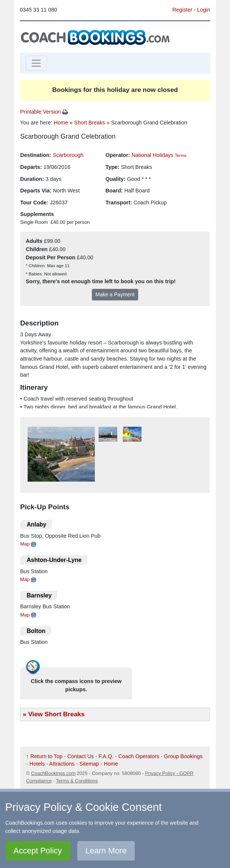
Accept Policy (38, 851)
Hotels (37, 764)
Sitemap (89, 764)
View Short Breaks (56, 714)
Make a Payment (115, 294)
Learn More (106, 851)
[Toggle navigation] (36, 63)
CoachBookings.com (53, 773)
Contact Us (80, 756)
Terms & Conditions (77, 781)
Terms (181, 155)
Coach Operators (139, 756)
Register (182, 10)
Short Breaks (89, 123)
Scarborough (68, 155)
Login (204, 10)
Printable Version (44, 112)
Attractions (62, 764)
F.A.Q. (106, 756)
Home (61, 123)
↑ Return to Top (44, 756)
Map (25, 544)
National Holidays (152, 155)
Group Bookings (183, 756)
